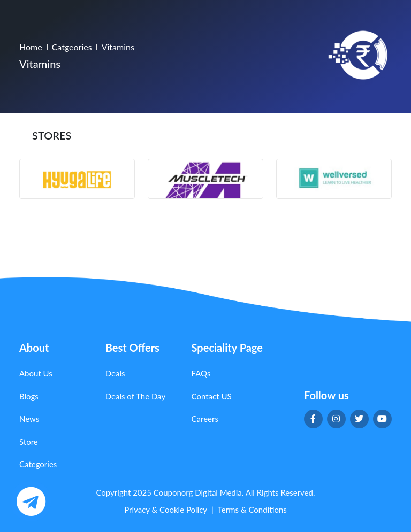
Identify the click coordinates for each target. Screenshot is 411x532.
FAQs (201, 373)
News (29, 419)
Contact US (212, 396)
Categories (38, 464)
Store (29, 442)
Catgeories (72, 47)
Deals (115, 373)
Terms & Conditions (252, 510)
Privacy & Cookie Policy (166, 510)
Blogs (29, 396)
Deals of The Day (135, 396)
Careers (205, 419)
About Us (36, 373)
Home (31, 47)
